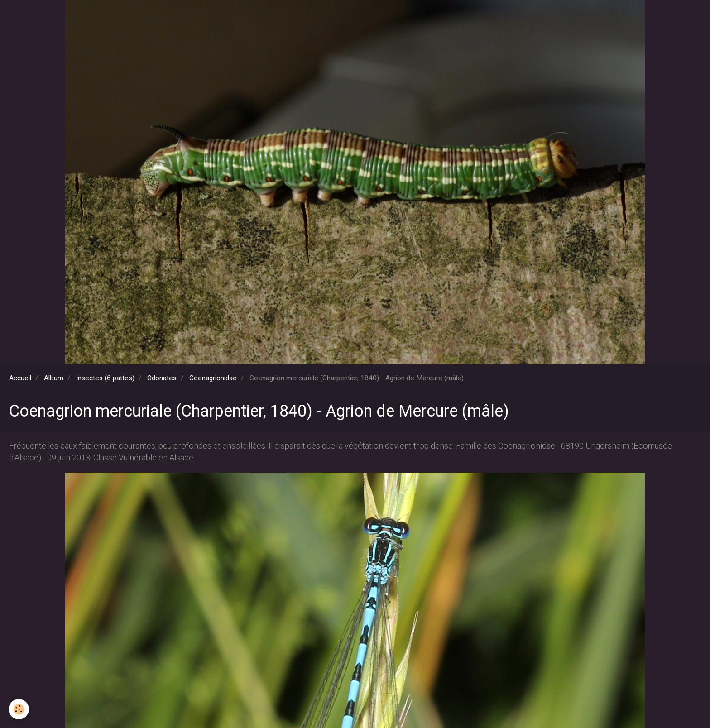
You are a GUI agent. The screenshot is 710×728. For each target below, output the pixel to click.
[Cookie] (19, 709)
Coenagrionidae (213, 378)
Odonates (162, 378)
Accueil (20, 378)
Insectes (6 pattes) (105, 378)
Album (54, 378)
